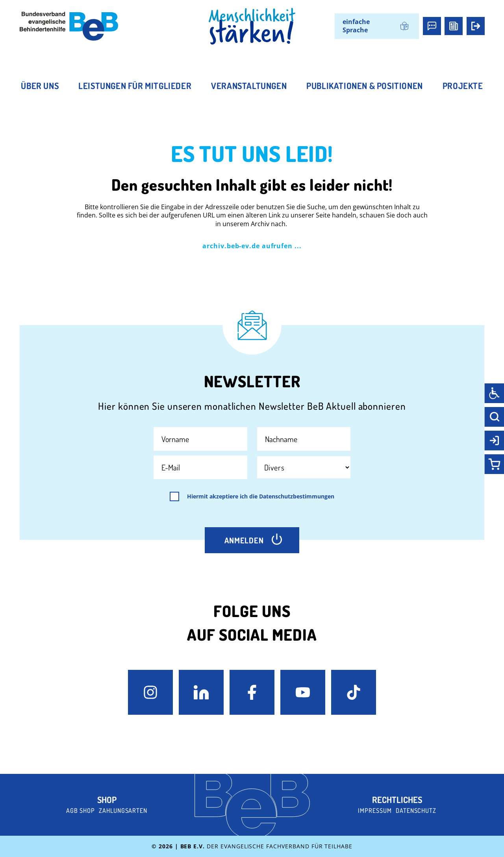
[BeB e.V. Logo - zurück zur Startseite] (69, 26)
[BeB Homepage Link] (252, 26)
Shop (107, 799)
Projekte (463, 86)
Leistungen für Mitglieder (135, 86)
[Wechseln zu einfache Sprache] (377, 26)
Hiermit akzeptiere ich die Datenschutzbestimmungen (261, 496)
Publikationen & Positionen (365, 86)
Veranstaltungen (249, 86)
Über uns (40, 86)
